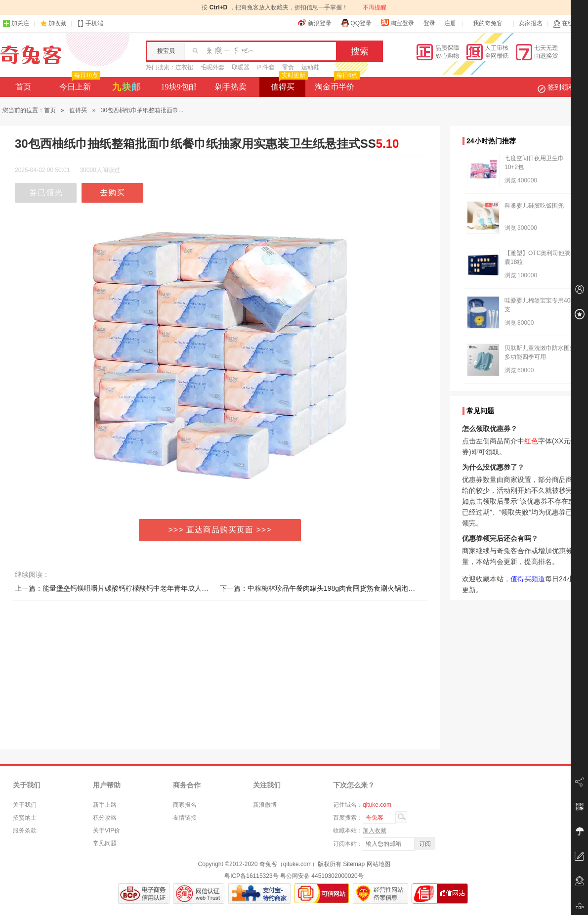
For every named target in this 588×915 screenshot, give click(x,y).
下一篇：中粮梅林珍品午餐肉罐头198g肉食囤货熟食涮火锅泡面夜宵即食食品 (338, 588)
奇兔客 (31, 55)
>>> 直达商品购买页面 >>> (220, 530)
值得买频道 (528, 579)
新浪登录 (315, 23)
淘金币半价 (336, 84)
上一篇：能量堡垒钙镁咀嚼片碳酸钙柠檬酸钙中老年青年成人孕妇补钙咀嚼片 (132, 588)
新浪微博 (265, 805)
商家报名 (185, 805)
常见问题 (105, 843)
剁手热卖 (231, 87)
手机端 (90, 23)
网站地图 (378, 864)
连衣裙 (184, 67)
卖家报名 (531, 23)
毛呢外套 (212, 67)
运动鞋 (310, 67)
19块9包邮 (179, 87)
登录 (429, 23)
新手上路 (105, 805)
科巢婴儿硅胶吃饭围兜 (534, 206)
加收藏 (57, 23)
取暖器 (241, 67)
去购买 (112, 193)
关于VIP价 (106, 830)
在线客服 (569, 23)
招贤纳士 (25, 818)
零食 (288, 67)
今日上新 (79, 84)
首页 (23, 87)
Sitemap (354, 864)
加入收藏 (375, 830)
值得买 (288, 84)
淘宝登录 (397, 23)
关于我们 (25, 805)
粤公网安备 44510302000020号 (322, 876)
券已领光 (46, 193)
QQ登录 (356, 23)
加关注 (16, 23)
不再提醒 (375, 7)
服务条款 (25, 830)
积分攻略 (105, 818)
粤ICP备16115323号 (251, 876)
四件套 (266, 67)
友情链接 (185, 818)
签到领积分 (561, 87)
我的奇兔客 (488, 23)
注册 (450, 23)
